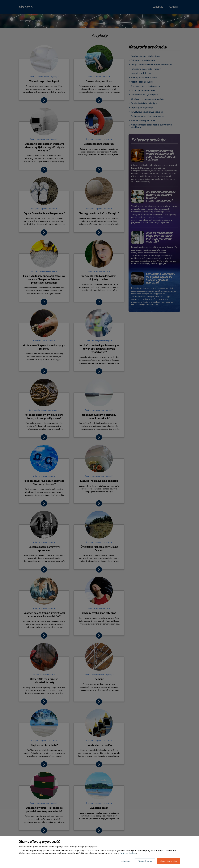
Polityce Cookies (128, 853)
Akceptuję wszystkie (169, 861)
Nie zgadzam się (145, 861)
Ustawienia (125, 861)
